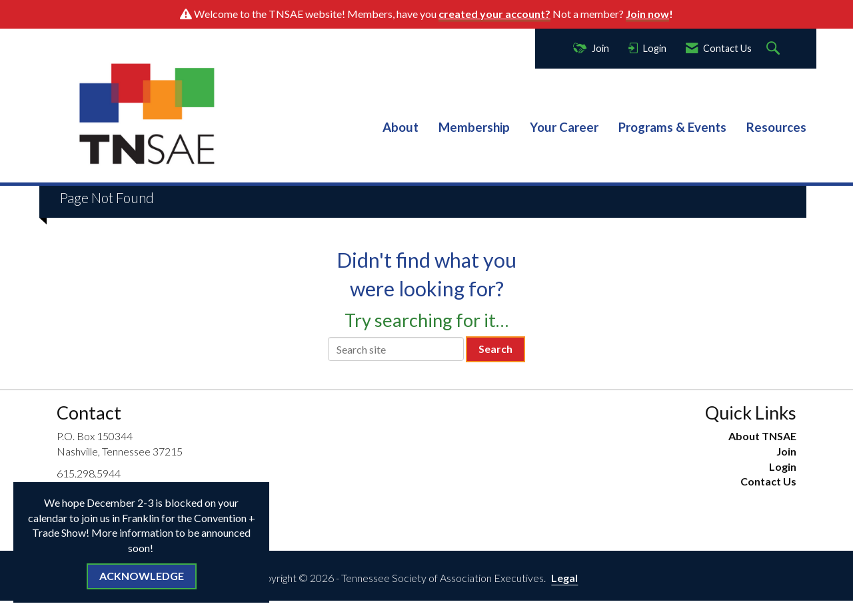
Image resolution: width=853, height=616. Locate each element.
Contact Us (768, 481)
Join (786, 451)
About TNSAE (762, 436)
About (401, 127)
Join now (647, 14)
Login (783, 466)
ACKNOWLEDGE (142, 576)
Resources (776, 127)
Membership (474, 127)
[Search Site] (775, 49)
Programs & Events (672, 127)
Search (495, 349)
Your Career (564, 127)
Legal (564, 578)
